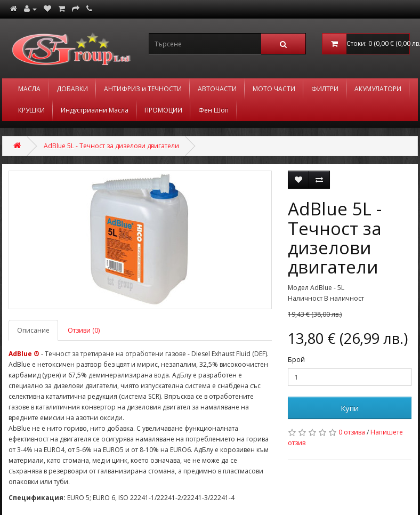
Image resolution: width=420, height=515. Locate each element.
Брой (296, 360)
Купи (350, 408)
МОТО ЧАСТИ (274, 89)
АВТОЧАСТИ (217, 89)
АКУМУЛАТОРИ (378, 89)
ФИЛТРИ (325, 89)
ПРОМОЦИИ (163, 110)
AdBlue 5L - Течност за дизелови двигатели (111, 146)
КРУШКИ (31, 110)
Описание (33, 330)
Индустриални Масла (95, 110)
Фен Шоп (213, 110)
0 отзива (352, 432)
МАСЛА (29, 89)
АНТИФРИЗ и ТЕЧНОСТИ (143, 89)
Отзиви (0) (84, 330)
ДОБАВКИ (72, 89)
